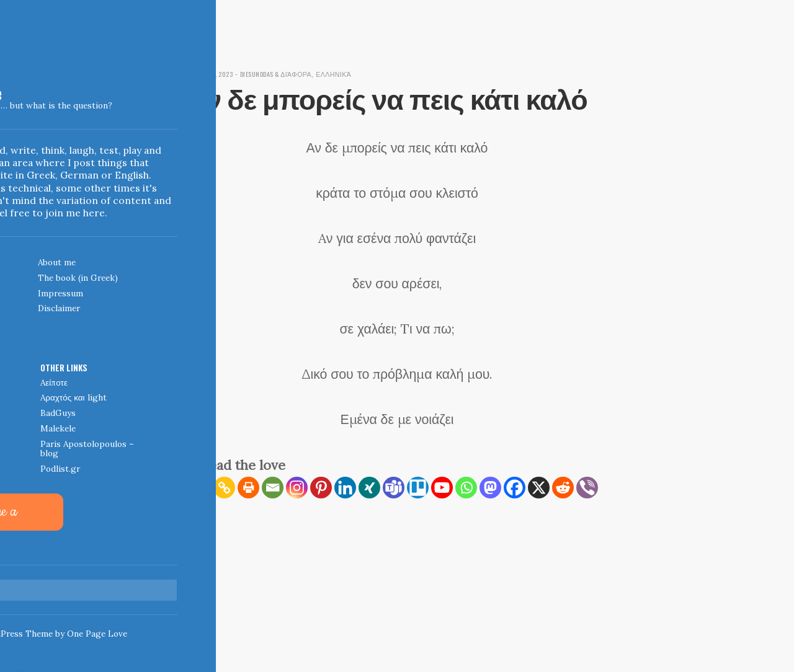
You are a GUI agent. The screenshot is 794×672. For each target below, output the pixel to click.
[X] (539, 488)
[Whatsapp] (466, 488)
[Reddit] (563, 488)
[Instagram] (297, 488)
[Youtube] (442, 488)
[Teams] (394, 488)
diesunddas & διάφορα (295, 73)
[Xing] (369, 488)
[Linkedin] (345, 488)
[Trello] (418, 488)
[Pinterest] (321, 488)
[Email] (273, 488)
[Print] (248, 488)
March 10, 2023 (216, 73)
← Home (202, 580)
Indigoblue (10, 96)
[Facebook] (515, 488)
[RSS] (200, 488)
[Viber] (587, 488)
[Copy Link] (224, 488)
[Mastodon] (490, 488)
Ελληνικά (364, 73)
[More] (200, 512)
